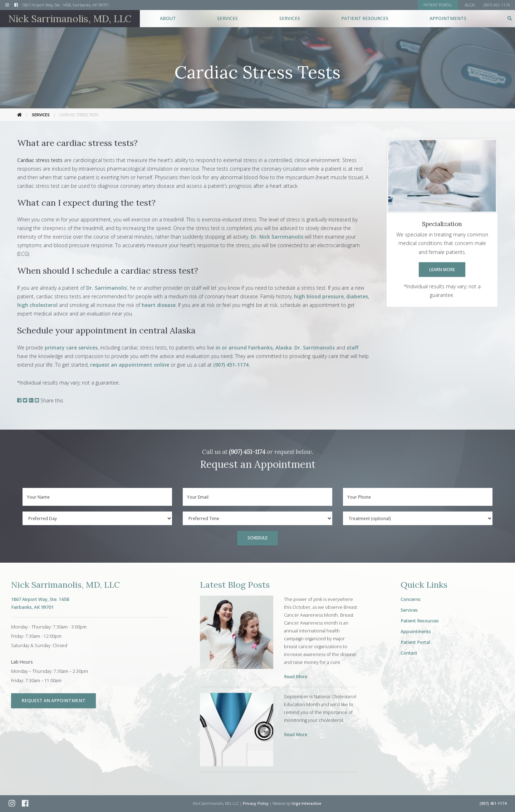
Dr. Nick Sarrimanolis (277, 237)
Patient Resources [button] (365, 18)
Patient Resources (420, 621)
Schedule (257, 538)
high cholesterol (37, 305)
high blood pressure (319, 296)
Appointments (448, 18)
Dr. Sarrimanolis (106, 288)
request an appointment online (130, 365)
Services (41, 115)
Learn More (442, 269)
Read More (296, 677)
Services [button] (227, 18)
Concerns (411, 599)
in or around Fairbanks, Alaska (253, 348)
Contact (409, 653)
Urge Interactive (306, 803)
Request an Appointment (53, 701)
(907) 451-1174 (231, 365)
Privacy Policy (256, 803)
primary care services (71, 348)
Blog (470, 5)
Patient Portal (415, 642)
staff (352, 348)
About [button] (168, 18)
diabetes (357, 296)
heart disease (159, 305)
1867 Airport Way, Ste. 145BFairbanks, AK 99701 (40, 603)
